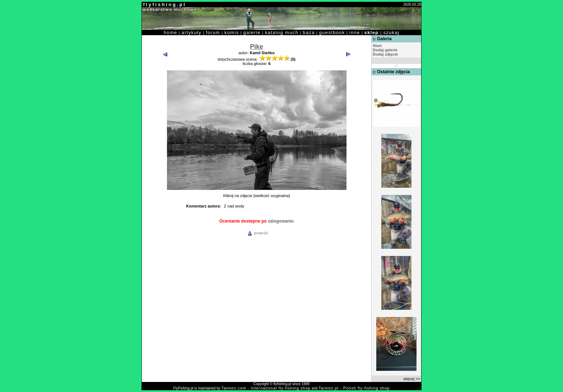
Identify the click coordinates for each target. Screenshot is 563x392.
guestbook (332, 32)
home (171, 32)
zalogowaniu (281, 221)
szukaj (391, 32)
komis (232, 32)
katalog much (282, 32)
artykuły (192, 32)
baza (309, 32)
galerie (252, 32)
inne (355, 32)
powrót (257, 233)
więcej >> (412, 379)
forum (213, 32)
